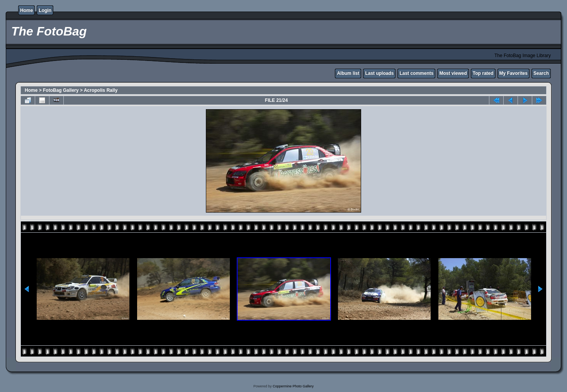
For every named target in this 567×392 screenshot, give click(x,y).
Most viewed (453, 73)
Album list (348, 73)
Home (26, 10)
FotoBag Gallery (61, 90)
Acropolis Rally (101, 90)
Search (541, 73)
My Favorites (514, 73)
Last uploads (379, 73)
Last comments (416, 73)
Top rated (483, 73)
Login (45, 10)
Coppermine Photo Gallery (293, 386)
